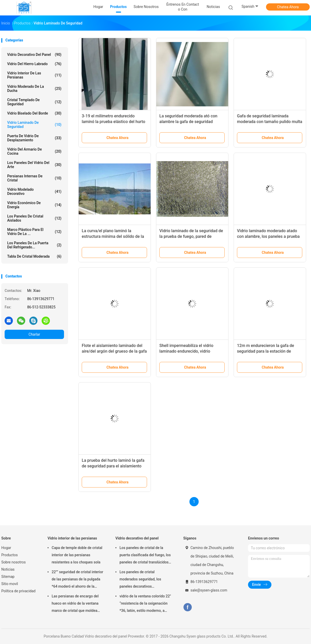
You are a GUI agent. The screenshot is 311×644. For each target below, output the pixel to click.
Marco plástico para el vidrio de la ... (34, 232)
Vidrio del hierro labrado (34, 64)
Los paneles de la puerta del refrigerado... (34, 245)
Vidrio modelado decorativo (34, 192)
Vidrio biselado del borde (34, 113)
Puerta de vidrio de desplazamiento (34, 138)
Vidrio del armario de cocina (34, 151)
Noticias (8, 569)
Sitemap (8, 577)
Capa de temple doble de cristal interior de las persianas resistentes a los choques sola (77, 555)
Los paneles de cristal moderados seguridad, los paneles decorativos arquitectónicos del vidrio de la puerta (144, 580)
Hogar (6, 548)
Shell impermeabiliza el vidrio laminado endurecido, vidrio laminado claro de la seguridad (187, 351)
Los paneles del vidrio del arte (34, 165)
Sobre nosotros (13, 562)
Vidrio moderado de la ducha (34, 89)
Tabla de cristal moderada (34, 256)
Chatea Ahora (288, 7)
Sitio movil (10, 584)
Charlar (34, 334)
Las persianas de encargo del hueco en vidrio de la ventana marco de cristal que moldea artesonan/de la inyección (75, 604)
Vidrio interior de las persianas (34, 75)
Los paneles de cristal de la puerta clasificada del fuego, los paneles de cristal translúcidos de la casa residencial (145, 556)
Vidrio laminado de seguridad (34, 125)
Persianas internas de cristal (34, 178)
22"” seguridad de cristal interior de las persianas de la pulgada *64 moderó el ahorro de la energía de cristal (77, 580)
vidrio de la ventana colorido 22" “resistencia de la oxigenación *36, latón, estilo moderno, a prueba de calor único (145, 604)
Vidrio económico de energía (34, 205)
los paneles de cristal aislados (34, 218)
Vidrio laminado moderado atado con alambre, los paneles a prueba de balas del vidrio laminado (268, 236)
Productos (10, 555)
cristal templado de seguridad (34, 102)
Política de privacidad (18, 591)
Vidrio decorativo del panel (34, 55)
